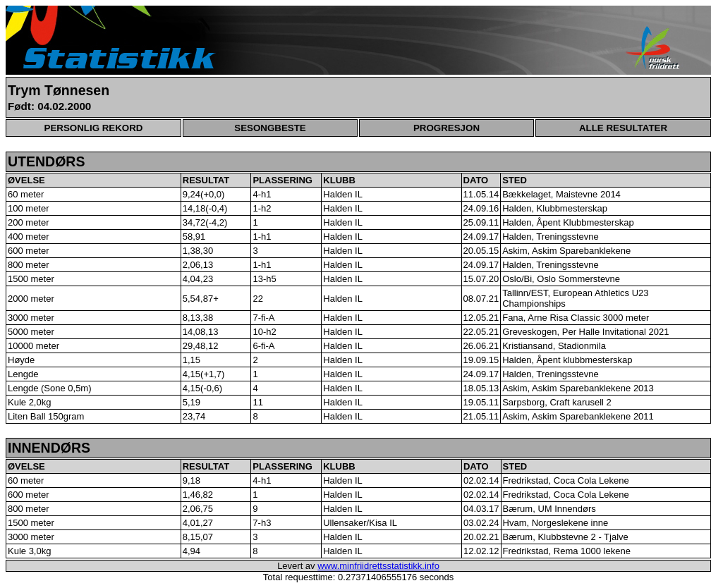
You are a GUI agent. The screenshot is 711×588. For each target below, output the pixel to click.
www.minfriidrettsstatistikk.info (378, 566)
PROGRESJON (446, 128)
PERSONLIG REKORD (94, 128)
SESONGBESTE (270, 128)
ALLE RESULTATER (623, 128)
